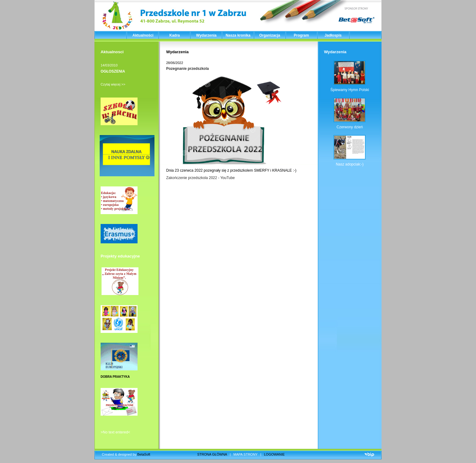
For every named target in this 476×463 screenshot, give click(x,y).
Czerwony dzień (350, 127)
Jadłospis (333, 35)
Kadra (174, 35)
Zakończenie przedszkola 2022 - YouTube (200, 178)
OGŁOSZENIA (113, 71)
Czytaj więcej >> (113, 84)
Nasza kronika (238, 35)
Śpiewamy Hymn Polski (350, 90)
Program (301, 35)
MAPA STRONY (246, 454)
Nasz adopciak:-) (350, 164)
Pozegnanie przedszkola (188, 69)
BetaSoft (144, 454)
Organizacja (270, 35)
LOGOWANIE (274, 454)
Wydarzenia (206, 35)
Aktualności (143, 35)
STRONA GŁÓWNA (212, 454)
